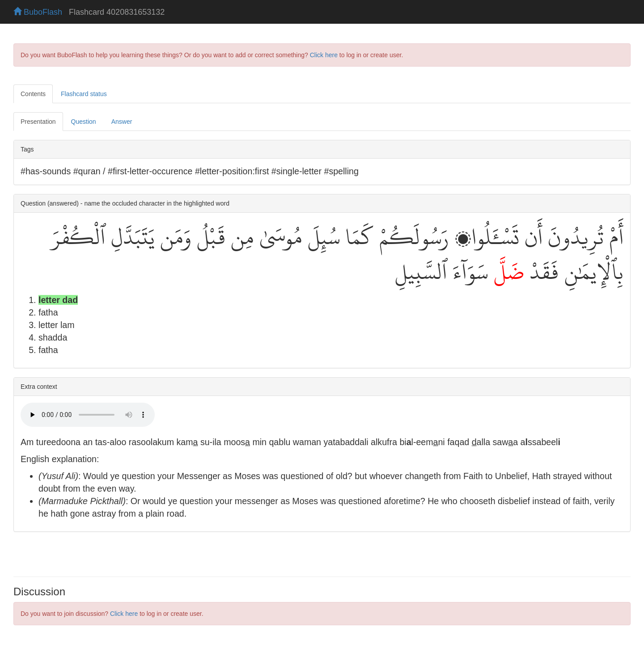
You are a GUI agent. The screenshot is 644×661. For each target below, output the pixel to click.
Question (84, 122)
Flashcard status (84, 94)
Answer (122, 122)
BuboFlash (38, 12)
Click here (324, 55)
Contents (33, 94)
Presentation (38, 122)
